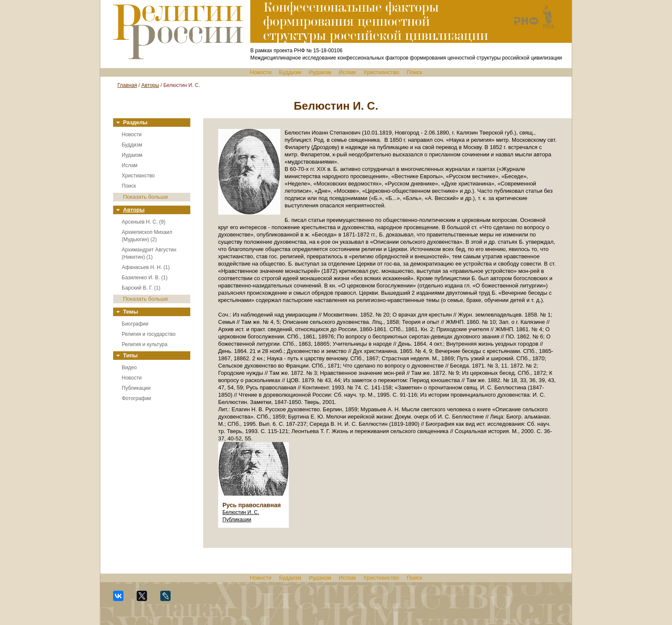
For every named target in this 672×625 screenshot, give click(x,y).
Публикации (136, 388)
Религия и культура (145, 344)
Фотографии (136, 398)
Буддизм (290, 72)
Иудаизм (320, 72)
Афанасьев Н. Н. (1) (146, 267)
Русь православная (252, 505)
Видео (129, 368)
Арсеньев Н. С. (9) (144, 222)
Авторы (150, 85)
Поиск (414, 72)
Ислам (347, 72)
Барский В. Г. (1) (141, 288)
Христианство (381, 72)
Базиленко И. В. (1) (145, 278)
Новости (261, 72)
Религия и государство (149, 334)
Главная (127, 85)
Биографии (135, 324)
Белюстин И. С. (241, 512)
